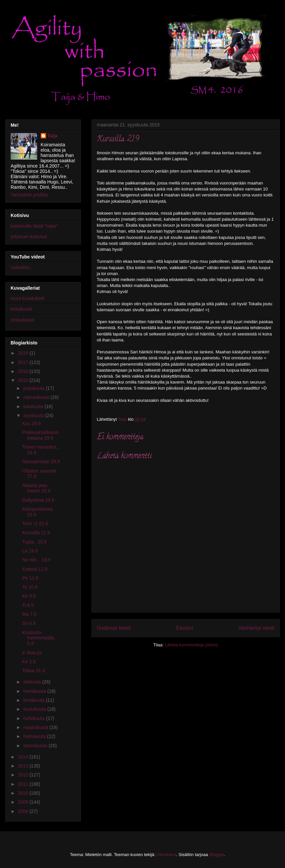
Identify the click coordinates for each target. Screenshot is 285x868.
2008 (24, 811)
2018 (24, 353)
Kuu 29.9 (31, 423)
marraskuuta (37, 397)
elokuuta (33, 682)
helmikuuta (35, 736)
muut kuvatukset (28, 298)
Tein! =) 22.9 (35, 524)
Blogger (216, 855)
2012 (24, 775)
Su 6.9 (29, 623)
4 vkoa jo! (32, 653)
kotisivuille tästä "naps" (34, 226)
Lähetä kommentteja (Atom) (191, 645)
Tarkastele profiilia (29, 195)
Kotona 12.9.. (36, 569)
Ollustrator (166, 855)
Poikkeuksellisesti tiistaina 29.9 (40, 435)
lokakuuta (34, 406)
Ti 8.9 (28, 605)
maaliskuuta (36, 727)
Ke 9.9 (29, 596)
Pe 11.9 (30, 578)
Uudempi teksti (114, 628)
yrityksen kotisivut (29, 237)
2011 (24, 784)
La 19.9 (30, 551)
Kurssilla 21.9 (36, 533)
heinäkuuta (35, 691)
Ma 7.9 (29, 614)
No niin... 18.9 (36, 560)
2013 (24, 766)
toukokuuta (35, 709)
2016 (24, 371)
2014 (24, 757)
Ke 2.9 (29, 662)
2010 (24, 793)
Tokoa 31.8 (34, 671)
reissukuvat (22, 320)
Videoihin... (22, 267)
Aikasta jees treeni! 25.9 (36, 488)
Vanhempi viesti (256, 628)
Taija (53, 136)
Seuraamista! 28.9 (41, 462)
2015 (24, 380)
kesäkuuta (34, 700)
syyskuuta (34, 415)
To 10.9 (30, 587)
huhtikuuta (35, 718)
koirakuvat (21, 309)
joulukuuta (34, 388)
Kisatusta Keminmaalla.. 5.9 (39, 638)
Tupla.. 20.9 (34, 542)
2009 (24, 802)
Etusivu (185, 628)
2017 (24, 362)
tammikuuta (36, 746)
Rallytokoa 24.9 (38, 500)
